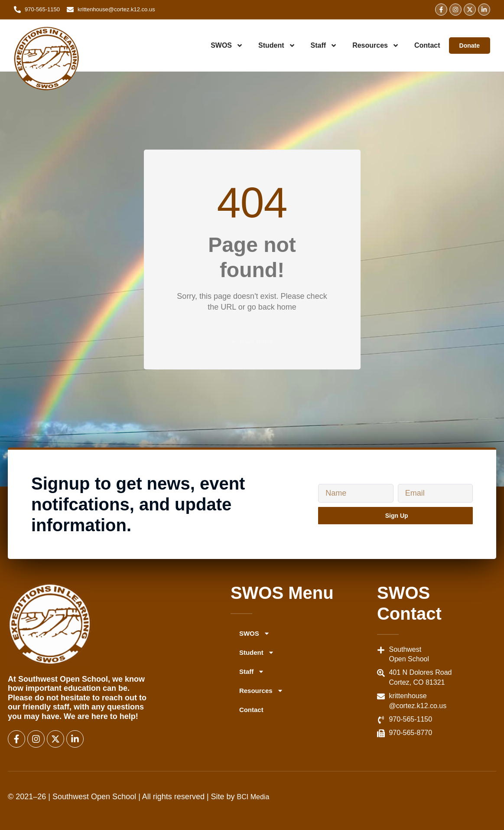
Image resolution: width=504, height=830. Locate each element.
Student (277, 46)
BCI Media (253, 797)
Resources (376, 46)
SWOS (227, 46)
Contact (427, 45)
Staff (324, 46)
